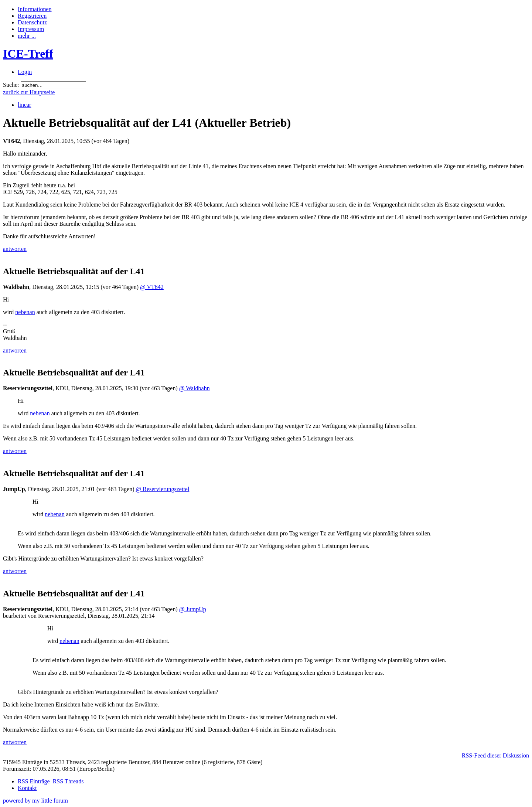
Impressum (31, 29)
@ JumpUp (193, 609)
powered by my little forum (35, 801)
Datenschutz (32, 22)
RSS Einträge (34, 781)
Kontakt (27, 788)
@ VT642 (152, 287)
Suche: (11, 85)
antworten (15, 249)
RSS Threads (68, 781)
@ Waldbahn (195, 388)
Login (25, 72)
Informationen (35, 9)
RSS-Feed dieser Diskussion (495, 755)
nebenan (25, 312)
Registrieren (32, 16)
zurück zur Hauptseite (29, 92)
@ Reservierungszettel (162, 489)
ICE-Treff (28, 54)
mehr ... (27, 36)
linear (24, 105)
